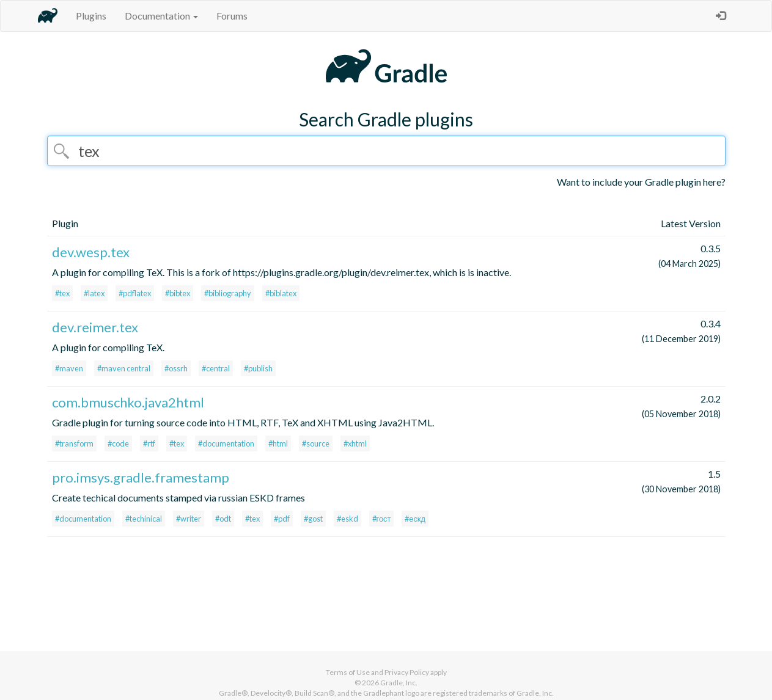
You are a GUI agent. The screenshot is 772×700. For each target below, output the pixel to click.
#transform (74, 443)
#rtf (149, 443)
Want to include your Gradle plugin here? (641, 182)
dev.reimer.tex (95, 327)
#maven (69, 368)
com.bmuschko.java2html (128, 402)
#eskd (347, 519)
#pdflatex (135, 293)
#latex (94, 293)
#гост (382, 519)
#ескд (415, 519)
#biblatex (281, 293)
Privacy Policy (407, 672)
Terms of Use (348, 672)
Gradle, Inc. (399, 683)
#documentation (226, 443)
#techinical (144, 519)
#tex (62, 293)
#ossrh (176, 368)
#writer (189, 519)
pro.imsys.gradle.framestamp (141, 477)
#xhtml (355, 443)
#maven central (124, 368)
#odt (223, 519)
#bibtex (178, 293)
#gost (313, 519)
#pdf (282, 519)
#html (278, 443)
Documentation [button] (161, 16)
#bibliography (228, 293)
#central (216, 368)
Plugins (91, 16)
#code (118, 443)
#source (316, 443)
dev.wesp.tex (91, 252)
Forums (232, 16)
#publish (258, 368)
